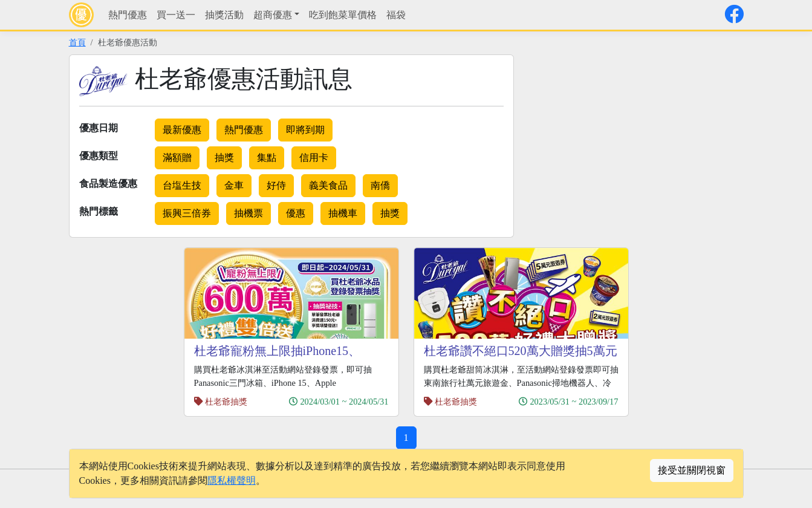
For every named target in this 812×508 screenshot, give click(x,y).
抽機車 (343, 213)
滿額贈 (177, 158)
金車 (234, 185)
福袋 (396, 15)
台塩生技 (182, 185)
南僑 (380, 185)
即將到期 (305, 130)
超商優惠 (273, 15)
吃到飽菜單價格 (343, 15)
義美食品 (328, 185)
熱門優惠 (128, 15)
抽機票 (248, 213)
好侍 (276, 185)
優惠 (296, 213)
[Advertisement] (630, 139)
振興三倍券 (187, 213)
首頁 (77, 42)
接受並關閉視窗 (692, 470)
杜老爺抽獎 (226, 402)
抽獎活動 (224, 15)
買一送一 (176, 15)
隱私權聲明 (232, 480)
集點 (267, 158)
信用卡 (314, 158)
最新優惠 (182, 130)
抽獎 (224, 158)
